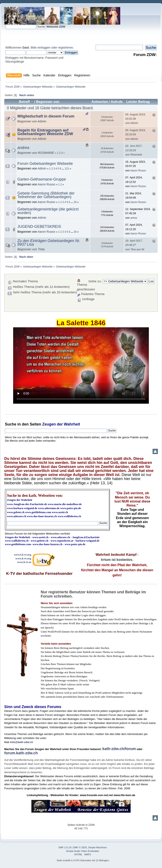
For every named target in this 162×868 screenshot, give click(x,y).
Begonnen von (48, 102)
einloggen (44, 48)
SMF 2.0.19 (65, 847)
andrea (23, 148)
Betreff (26, 102)
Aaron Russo (138, 170)
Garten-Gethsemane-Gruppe (42, 179)
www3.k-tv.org (23, 555)
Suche (11, 424)
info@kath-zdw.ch (22, 742)
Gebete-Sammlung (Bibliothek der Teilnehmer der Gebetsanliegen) (46, 195)
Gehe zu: (95, 281)
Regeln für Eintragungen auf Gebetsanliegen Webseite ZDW (45, 132)
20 (75, 202)
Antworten (100, 102)
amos (134, 218)
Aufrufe (117, 102)
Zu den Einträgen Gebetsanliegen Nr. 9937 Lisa (49, 243)
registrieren (66, 48)
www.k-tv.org (23, 558)
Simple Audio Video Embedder (83, 851)
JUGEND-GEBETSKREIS (39, 227)
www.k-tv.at (24, 562)
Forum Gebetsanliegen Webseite (45, 164)
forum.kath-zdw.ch (21, 753)
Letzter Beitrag (138, 102)
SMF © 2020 (80, 847)
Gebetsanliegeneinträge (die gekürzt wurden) (48, 211)
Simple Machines (98, 847)
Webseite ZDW (56, 27)
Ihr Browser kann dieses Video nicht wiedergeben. (81, 365)
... (63, 169)
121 (67, 169)
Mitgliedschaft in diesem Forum (46, 116)
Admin (42, 121)
